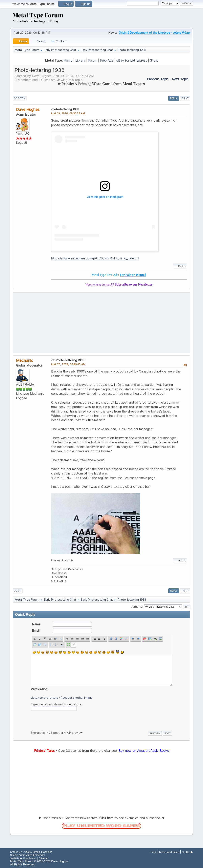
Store (154, 60)
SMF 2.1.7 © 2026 (21, 852)
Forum (93, 60)
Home (68, 60)
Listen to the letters (44, 698)
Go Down (20, 98)
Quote (180, 266)
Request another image (77, 698)
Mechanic (25, 360)
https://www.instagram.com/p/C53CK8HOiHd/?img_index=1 (95, 258)
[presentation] (61, 720)
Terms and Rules (169, 852)
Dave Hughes (28, 110)
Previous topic (158, 79)
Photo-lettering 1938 (65, 109)
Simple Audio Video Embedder (27, 855)
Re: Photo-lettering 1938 (68, 360)
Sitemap (44, 858)
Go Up (18, 591)
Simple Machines (43, 852)
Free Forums (30, 858)
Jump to (137, 607)
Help (153, 852)
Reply (174, 98)
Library (80, 60)
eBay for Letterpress (132, 60)
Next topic (180, 79)
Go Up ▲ (187, 852)
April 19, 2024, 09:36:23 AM (68, 113)
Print (185, 98)
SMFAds (14, 858)
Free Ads (107, 60)
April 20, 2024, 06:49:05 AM (68, 364)
